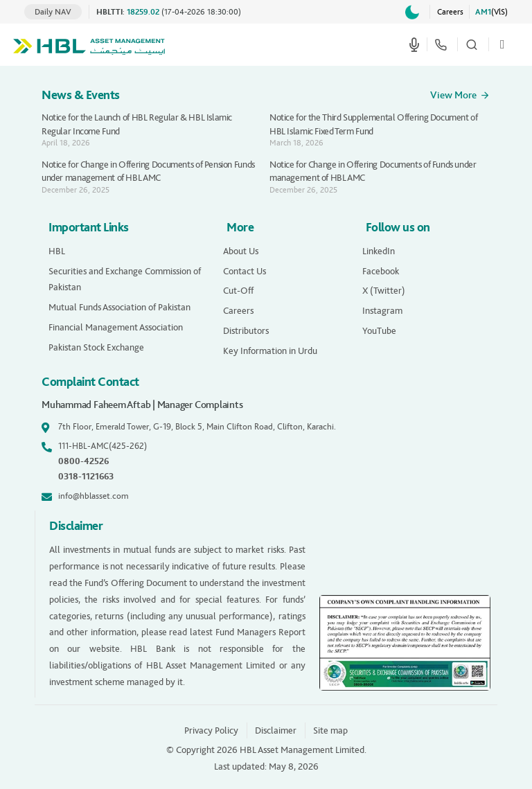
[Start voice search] (414, 44)
